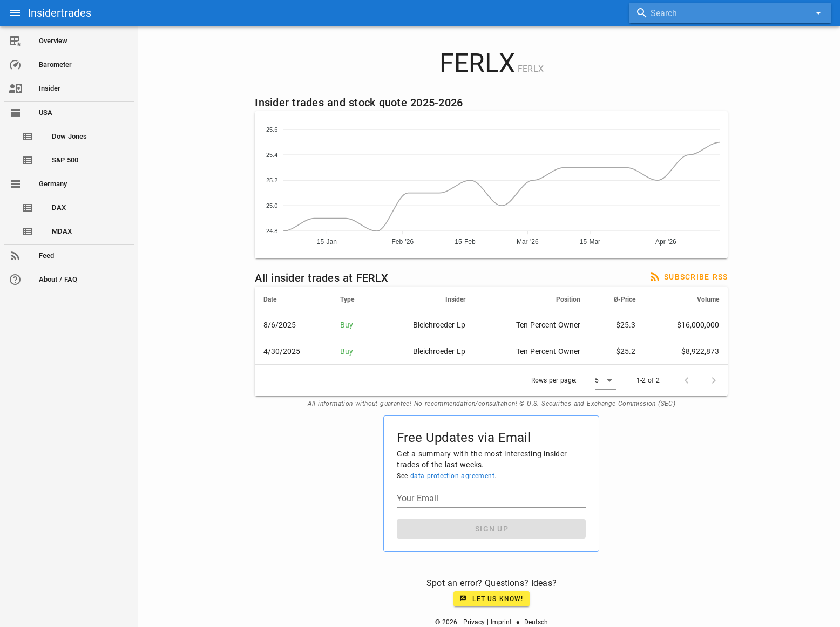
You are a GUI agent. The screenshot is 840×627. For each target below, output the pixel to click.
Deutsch (536, 622)
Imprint (501, 622)
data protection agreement (452, 476)
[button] (606, 380)
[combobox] (730, 13)
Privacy (474, 622)
